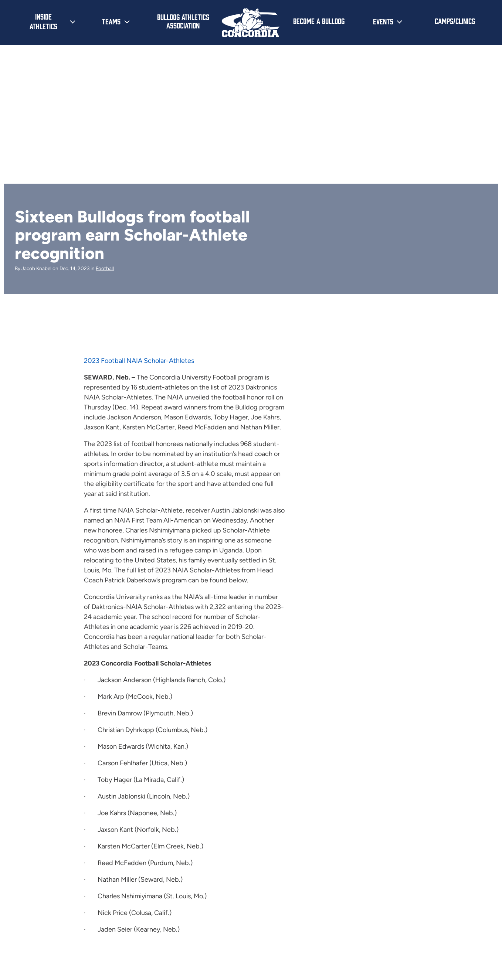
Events (383, 21)
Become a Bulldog (319, 21)
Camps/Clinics (455, 21)
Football (105, 268)
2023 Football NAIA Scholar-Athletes (139, 361)
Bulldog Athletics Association (183, 21)
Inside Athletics (43, 21)
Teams (111, 21)
